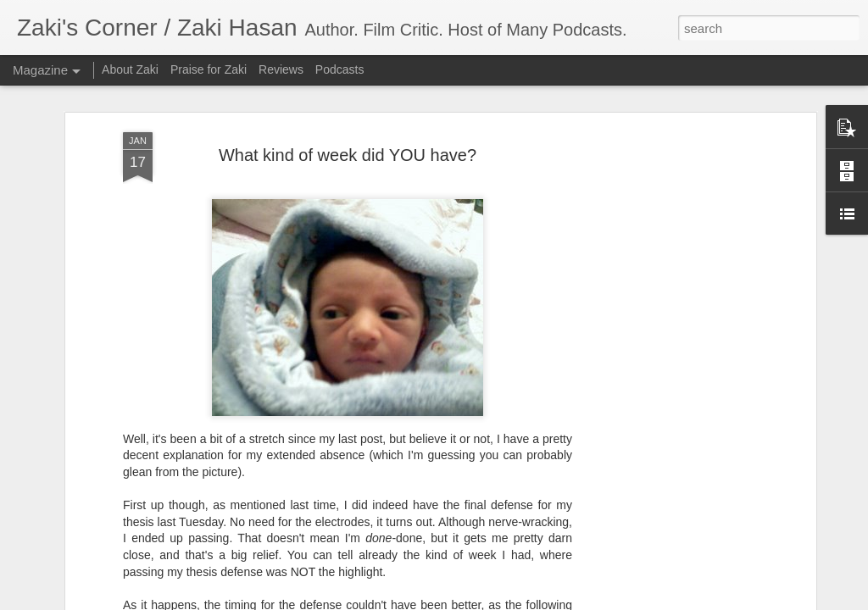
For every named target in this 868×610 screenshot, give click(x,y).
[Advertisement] (665, 340)
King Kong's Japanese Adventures (541, 579)
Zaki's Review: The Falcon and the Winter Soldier (740, 587)
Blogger (541, 601)
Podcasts (340, 69)
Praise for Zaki (209, 69)
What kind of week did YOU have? (348, 97)
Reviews (281, 69)
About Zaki (130, 69)
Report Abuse (590, 601)
